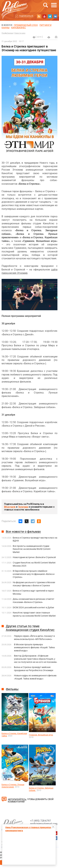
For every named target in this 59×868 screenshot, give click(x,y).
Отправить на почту (56, 37)
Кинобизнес (18, 28)
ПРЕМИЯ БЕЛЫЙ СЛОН (26, 25)
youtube (44, 16)
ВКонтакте (10, 507)
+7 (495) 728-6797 (41, 821)
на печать (49, 37)
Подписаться (26, 16)
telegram (50, 16)
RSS (39, 16)
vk (55, 16)
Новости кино (20, 33)
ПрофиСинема (7, 33)
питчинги (45, 25)
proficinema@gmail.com (44, 824)
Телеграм (23, 507)
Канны (6, 28)
